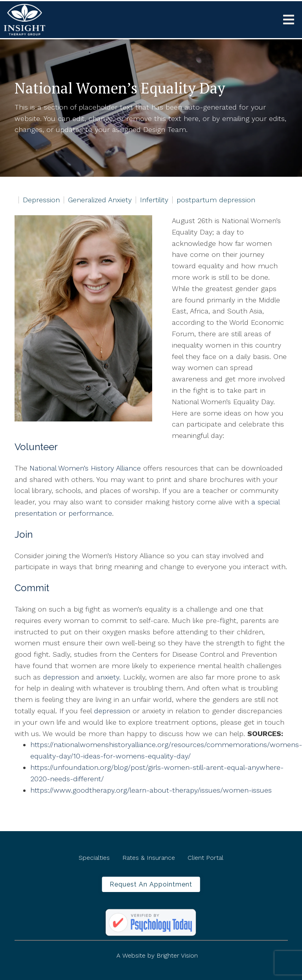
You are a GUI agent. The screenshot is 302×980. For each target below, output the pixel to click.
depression (61, 677)
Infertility (154, 200)
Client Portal (205, 858)
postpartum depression (216, 200)
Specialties (94, 858)
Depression (41, 200)
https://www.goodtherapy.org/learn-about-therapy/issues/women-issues (151, 790)
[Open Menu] (289, 20)
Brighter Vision (177, 955)
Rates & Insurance (149, 858)
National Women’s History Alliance (85, 468)
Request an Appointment (151, 884)
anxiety (108, 677)
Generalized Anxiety (100, 200)
